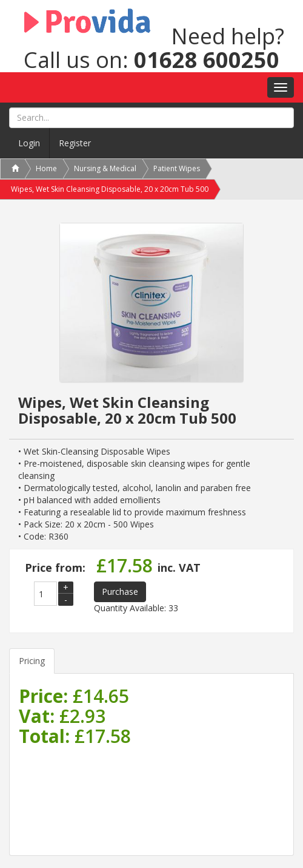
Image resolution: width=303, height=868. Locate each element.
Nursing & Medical (105, 168)
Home (46, 168)
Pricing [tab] (32, 661)
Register (75, 143)
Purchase (120, 592)
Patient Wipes (177, 168)
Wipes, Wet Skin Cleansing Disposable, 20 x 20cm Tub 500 (110, 189)
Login (29, 143)
